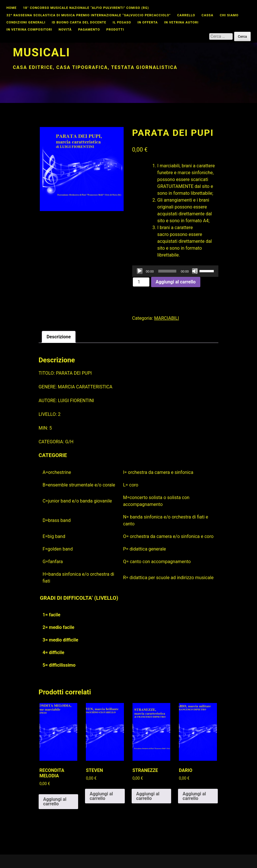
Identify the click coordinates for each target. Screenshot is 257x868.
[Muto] (195, 271)
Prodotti (115, 30)
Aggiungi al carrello (176, 282)
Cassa (207, 15)
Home (11, 8)
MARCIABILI (166, 318)
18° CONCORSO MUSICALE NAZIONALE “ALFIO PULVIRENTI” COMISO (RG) (86, 8)
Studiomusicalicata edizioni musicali (106, 46)
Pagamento (89, 30)
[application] (175, 271)
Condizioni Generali (26, 23)
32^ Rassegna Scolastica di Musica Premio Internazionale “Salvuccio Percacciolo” (88, 15)
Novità (65, 30)
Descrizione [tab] (59, 337)
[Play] (140, 271)
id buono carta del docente (79, 23)
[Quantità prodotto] (141, 282)
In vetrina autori (181, 23)
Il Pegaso (122, 23)
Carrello (186, 15)
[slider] (167, 271)
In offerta (148, 23)
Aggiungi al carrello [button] (55, 802)
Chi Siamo (229, 15)
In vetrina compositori (29, 30)
